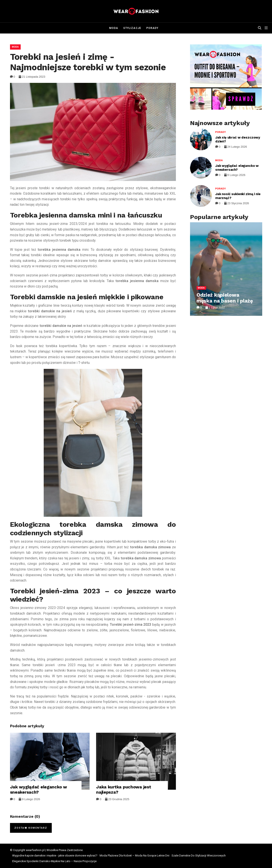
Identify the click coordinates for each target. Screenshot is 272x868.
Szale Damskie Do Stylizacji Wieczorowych (199, 855)
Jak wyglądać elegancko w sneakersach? (38, 789)
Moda (114, 28)
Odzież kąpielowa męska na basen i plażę (225, 298)
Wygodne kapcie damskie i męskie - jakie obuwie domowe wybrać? (55, 855)
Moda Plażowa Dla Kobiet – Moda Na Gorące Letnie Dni (134, 855)
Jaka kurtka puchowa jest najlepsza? (123, 789)
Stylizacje (132, 28)
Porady (152, 28)
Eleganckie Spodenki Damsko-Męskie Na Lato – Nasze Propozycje (54, 861)
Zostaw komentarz (31, 828)
